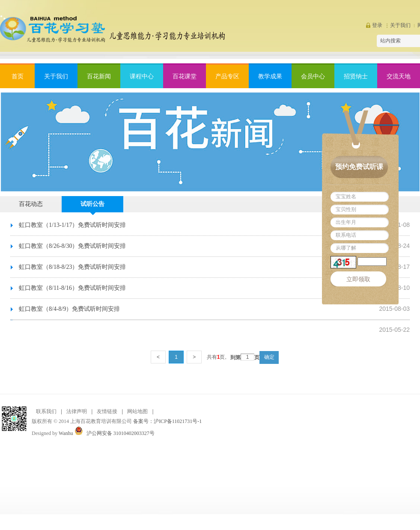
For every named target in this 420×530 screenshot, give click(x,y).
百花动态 (31, 204)
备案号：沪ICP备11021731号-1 (167, 421)
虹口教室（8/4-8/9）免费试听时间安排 (69, 309)
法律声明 (77, 411)
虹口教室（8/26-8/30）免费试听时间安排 (72, 246)
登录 (377, 25)
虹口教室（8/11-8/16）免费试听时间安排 (72, 288)
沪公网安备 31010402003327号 (121, 433)
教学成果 (270, 76)
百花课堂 (185, 76)
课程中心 (142, 76)
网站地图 (137, 411)
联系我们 (46, 411)
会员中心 (313, 76)
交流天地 (399, 76)
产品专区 (227, 76)
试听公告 (92, 204)
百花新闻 (99, 76)
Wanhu (66, 433)
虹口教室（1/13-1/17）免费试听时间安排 (72, 225)
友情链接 (107, 411)
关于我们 (400, 25)
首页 (18, 76)
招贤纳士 (356, 76)
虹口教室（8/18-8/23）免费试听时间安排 (72, 267)
